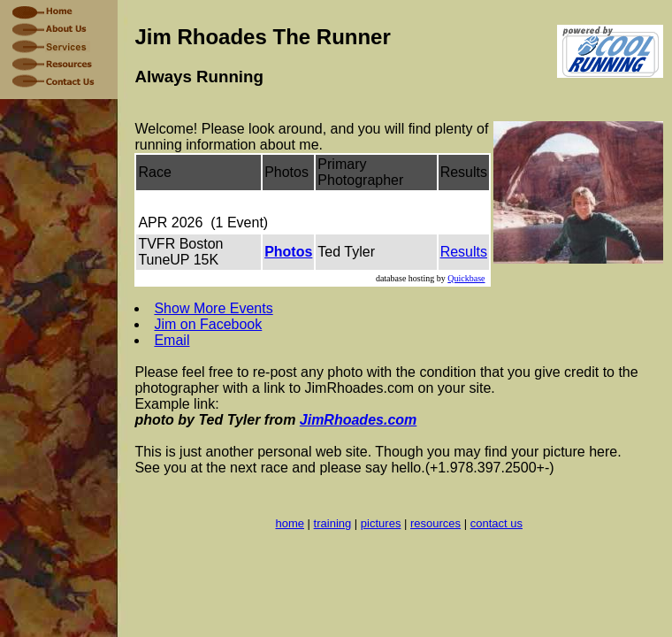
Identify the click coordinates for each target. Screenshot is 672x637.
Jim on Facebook (208, 324)
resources (435, 523)
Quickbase (466, 278)
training (333, 523)
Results (464, 252)
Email (172, 340)
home (290, 523)
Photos (288, 252)
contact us (496, 523)
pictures (381, 523)
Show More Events (213, 308)
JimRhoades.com (358, 420)
